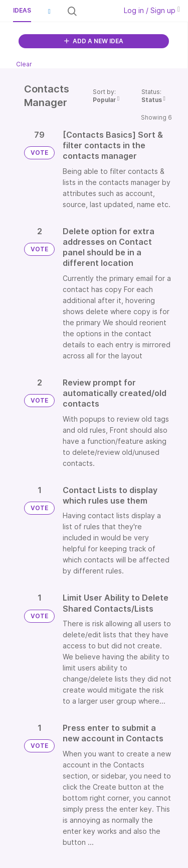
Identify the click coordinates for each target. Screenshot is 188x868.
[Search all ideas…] (96, 11)
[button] (49, 11)
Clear (24, 64)
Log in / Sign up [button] (152, 10)
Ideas (22, 10)
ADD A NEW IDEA (94, 41)
